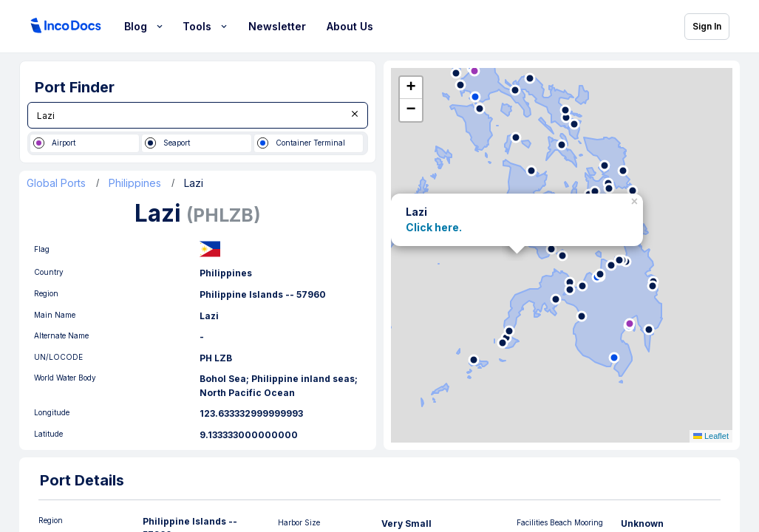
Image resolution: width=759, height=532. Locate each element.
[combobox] (198, 115)
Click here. (434, 227)
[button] (636, 199)
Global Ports (56, 183)
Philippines (135, 183)
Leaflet (711, 437)
